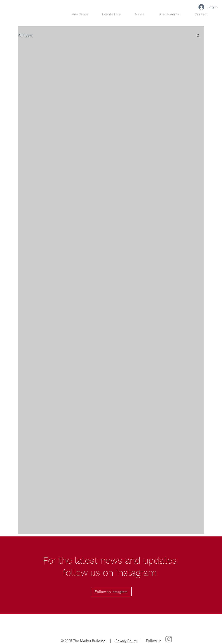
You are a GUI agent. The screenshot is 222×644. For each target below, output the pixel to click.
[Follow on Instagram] (111, 592)
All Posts (25, 35)
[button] (198, 36)
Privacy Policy (126, 641)
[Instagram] (169, 639)
